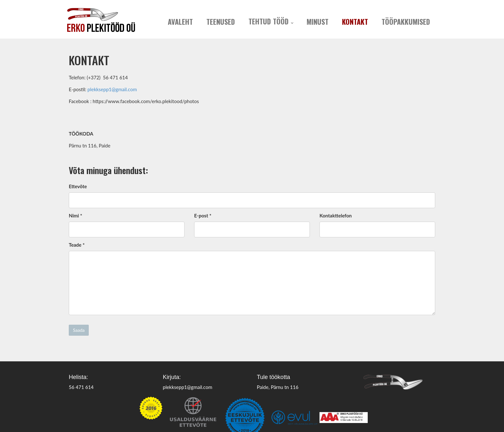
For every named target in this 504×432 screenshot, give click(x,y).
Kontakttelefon (336, 216)
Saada (79, 330)
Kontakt (355, 22)
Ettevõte (78, 186)
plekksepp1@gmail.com (112, 89)
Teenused (221, 22)
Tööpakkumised (406, 22)
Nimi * (76, 216)
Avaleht (180, 22)
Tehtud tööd (269, 21)
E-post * (203, 216)
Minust (318, 22)
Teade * (77, 245)
